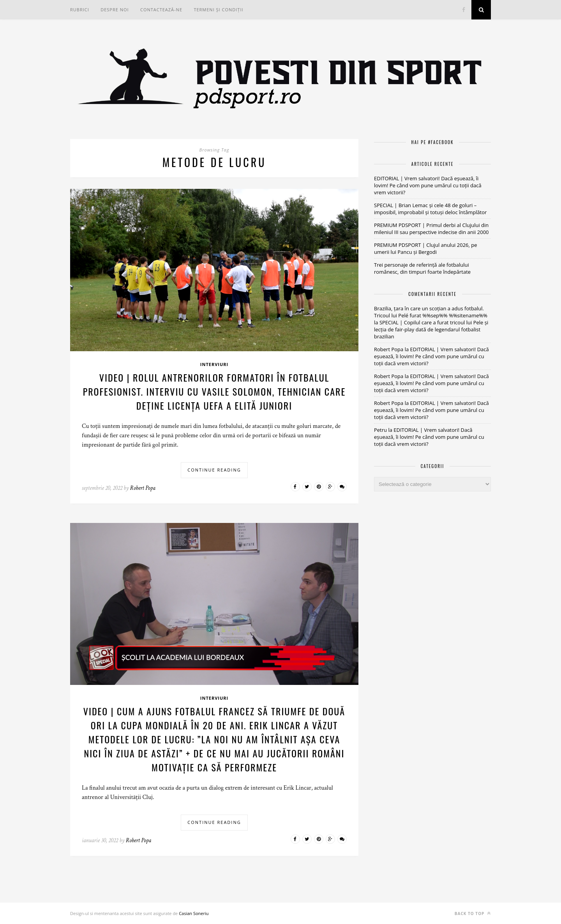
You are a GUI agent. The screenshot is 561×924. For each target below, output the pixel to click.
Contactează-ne (161, 10)
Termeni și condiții (218, 10)
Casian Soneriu (194, 913)
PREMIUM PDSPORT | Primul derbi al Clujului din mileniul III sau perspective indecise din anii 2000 (431, 229)
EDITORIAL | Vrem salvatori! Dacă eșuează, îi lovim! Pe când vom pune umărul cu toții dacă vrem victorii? (428, 185)
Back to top (473, 913)
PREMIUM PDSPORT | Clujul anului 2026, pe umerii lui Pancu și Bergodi (426, 248)
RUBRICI (80, 10)
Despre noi (115, 10)
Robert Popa (143, 488)
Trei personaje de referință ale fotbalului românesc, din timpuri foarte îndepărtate (422, 268)
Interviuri (214, 364)
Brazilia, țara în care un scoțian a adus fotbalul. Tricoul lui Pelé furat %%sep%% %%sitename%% (431, 312)
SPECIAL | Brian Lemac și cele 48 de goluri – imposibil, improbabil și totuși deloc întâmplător (430, 209)
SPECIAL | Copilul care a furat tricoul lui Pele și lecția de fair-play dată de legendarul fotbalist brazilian (431, 329)
